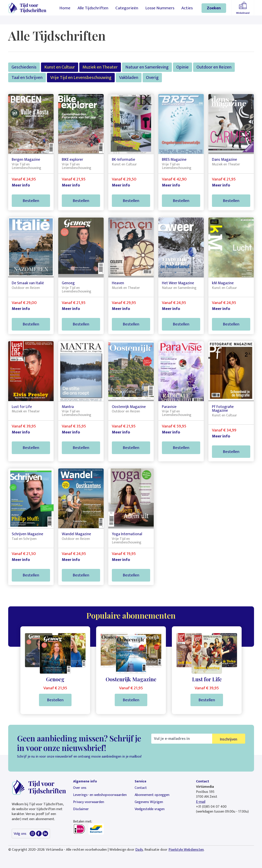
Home (65, 8)
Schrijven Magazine (27, 534)
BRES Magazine (174, 160)
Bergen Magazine (26, 160)
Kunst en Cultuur (60, 67)
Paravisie (169, 407)
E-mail (201, 802)
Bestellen (31, 201)
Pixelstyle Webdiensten (186, 850)
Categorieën (127, 8)
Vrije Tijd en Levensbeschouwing (81, 78)
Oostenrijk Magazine (129, 407)
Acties (187, 8)
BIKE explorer (72, 160)
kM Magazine (223, 283)
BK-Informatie (123, 160)
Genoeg (68, 283)
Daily (139, 850)
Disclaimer (81, 809)
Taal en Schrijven (27, 78)
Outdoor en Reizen (214, 67)
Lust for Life (22, 407)
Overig (152, 78)
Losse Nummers (160, 8)
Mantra (68, 407)
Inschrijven (229, 739)
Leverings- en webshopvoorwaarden (100, 795)
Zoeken (214, 8)
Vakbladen (129, 78)
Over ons (80, 788)
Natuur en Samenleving (147, 67)
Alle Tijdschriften (93, 8)
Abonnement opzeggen (152, 795)
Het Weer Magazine (178, 283)
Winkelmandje (243, 8)
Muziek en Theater (100, 67)
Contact (141, 788)
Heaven (118, 283)
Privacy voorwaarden (89, 802)
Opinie (182, 67)
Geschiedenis (24, 67)
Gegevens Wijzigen (149, 802)
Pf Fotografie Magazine (223, 409)
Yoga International (127, 534)
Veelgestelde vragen (150, 809)
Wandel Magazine (76, 534)
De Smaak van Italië (28, 283)
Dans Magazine (224, 160)
